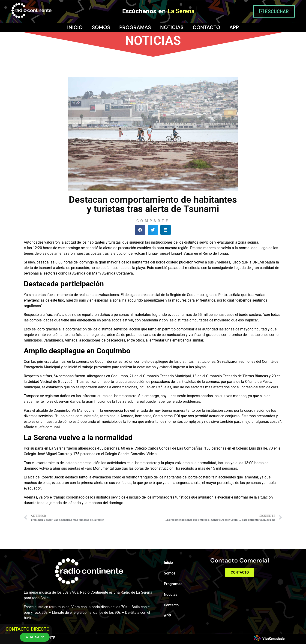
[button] (140, 230)
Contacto (206, 27)
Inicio (75, 27)
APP (234, 27)
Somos (101, 27)
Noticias (172, 27)
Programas (135, 27)
